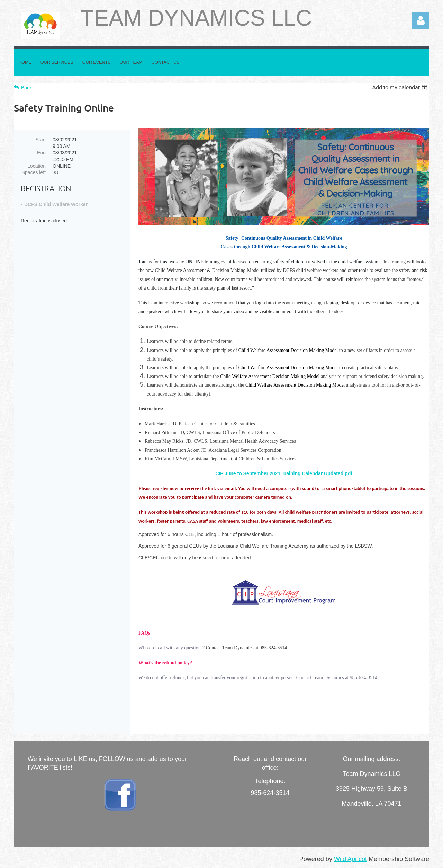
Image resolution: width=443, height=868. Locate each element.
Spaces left (34, 172)
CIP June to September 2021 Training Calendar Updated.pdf (284, 473)
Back (26, 88)
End (41, 153)
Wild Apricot (350, 859)
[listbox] (401, 87)
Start (40, 140)
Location (37, 166)
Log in (421, 20)
